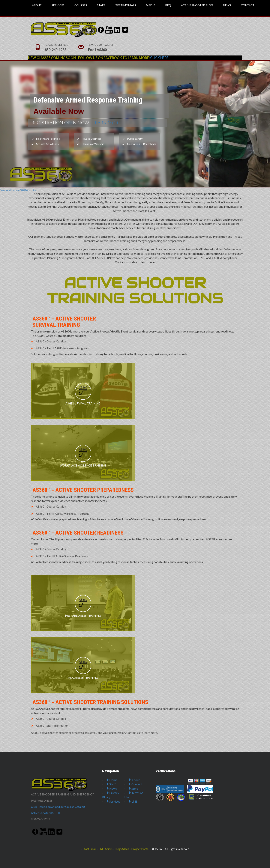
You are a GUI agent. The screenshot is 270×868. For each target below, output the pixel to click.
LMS (133, 801)
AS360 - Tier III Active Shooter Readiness (59, 556)
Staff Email (90, 849)
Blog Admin (122, 849)
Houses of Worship (91, 144)
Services (58, 5)
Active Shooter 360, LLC (46, 813)
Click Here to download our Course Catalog (58, 807)
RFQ (168, 5)
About (37, 5)
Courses (81, 5)
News (227, 5)
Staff (101, 5)
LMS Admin (106, 849)
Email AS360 (97, 50)
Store (133, 788)
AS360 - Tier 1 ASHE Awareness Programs (60, 348)
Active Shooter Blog (197, 5)
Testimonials (126, 5)
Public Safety (132, 139)
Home (112, 780)
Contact (248, 5)
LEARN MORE (106, 122)
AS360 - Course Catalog (49, 341)
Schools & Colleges (45, 144)
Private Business (89, 139)
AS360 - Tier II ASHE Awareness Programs (60, 514)
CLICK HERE (159, 58)
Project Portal (140, 849)
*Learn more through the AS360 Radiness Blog (18, 190)
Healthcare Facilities (46, 139)
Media (151, 5)
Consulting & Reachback (139, 144)
